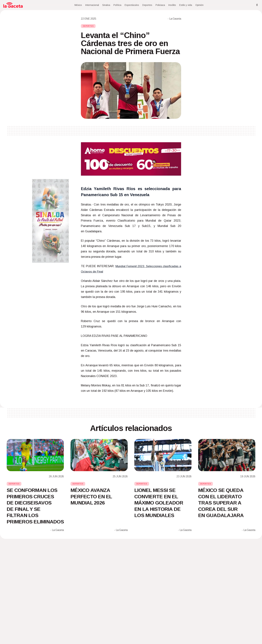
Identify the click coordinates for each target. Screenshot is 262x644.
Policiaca (160, 5)
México (78, 5)
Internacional (92, 5)
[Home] (13, 5)
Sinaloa (106, 5)
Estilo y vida (186, 5)
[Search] (257, 5)
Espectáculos (132, 5)
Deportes (147, 5)
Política (117, 5)
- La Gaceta (174, 19)
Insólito (172, 5)
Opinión (199, 5)
